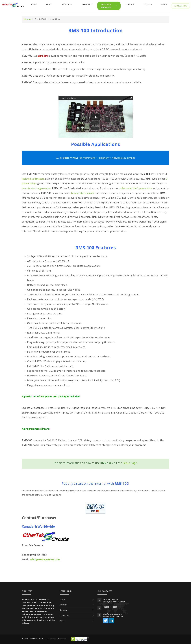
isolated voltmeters (33, 179)
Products (67, 4)
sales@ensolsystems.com (45, 559)
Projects (148, 4)
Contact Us (65, 615)
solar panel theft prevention (136, 188)
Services (86, 4)
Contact (130, 4)
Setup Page (130, 463)
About (49, 4)
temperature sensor (83, 193)
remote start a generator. (37, 188)
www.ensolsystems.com (113, 617)
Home (34, 4)
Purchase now (180, 6)
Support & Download (106, 6)
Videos (164, 4)
